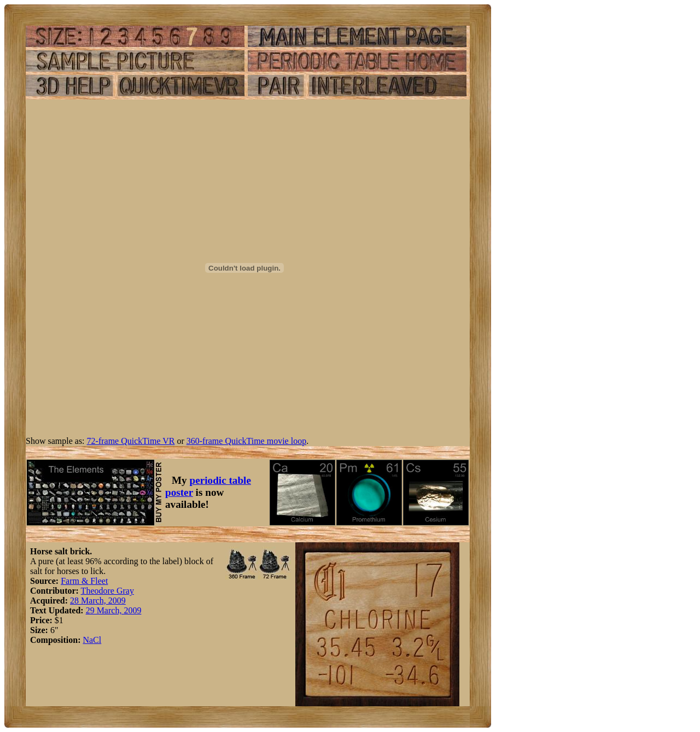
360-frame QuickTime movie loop (246, 441)
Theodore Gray (107, 591)
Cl (97, 640)
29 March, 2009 (114, 610)
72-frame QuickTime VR (131, 441)
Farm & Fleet (84, 581)
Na (88, 640)
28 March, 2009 (98, 601)
